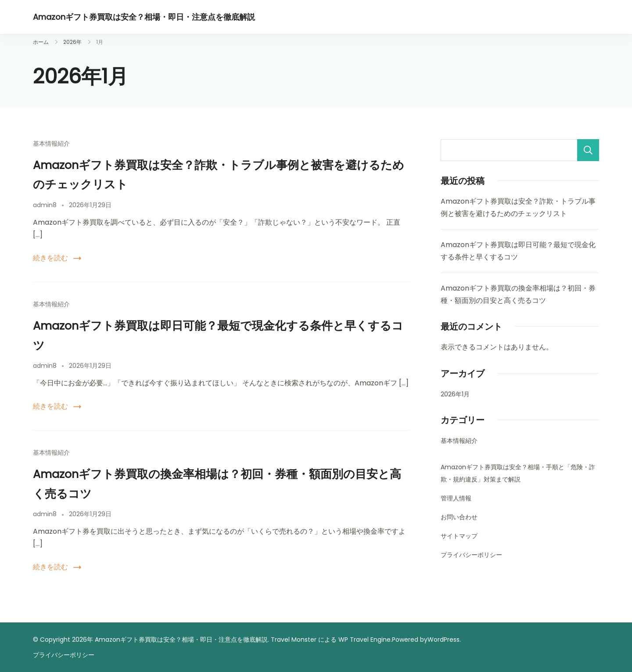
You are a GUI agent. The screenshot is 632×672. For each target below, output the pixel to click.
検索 (588, 150)
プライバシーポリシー (471, 555)
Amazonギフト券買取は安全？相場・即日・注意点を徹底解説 (144, 17)
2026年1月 (455, 394)
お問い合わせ (459, 517)
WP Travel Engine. (365, 640)
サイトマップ (459, 536)
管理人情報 (456, 498)
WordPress (443, 640)
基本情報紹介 (51, 144)
